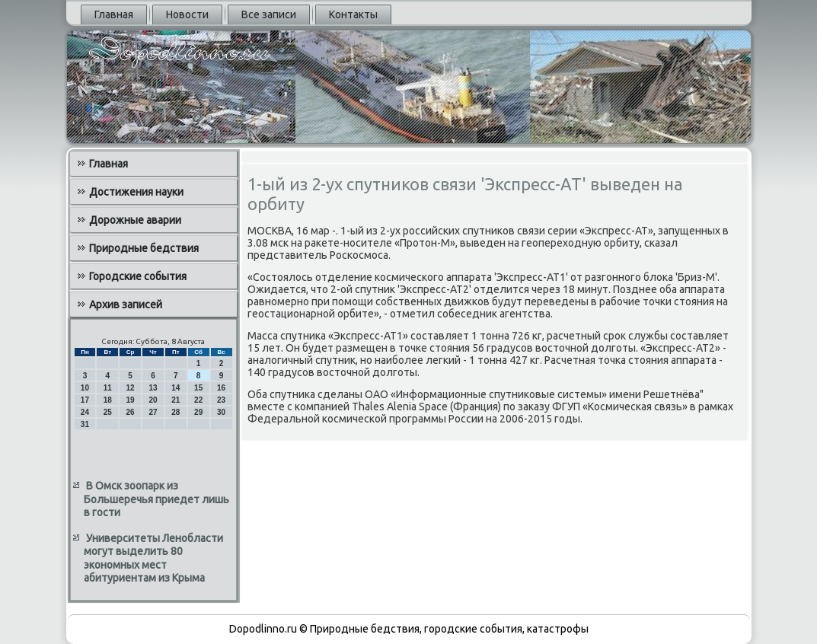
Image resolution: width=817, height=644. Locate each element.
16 (221, 388)
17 (85, 400)
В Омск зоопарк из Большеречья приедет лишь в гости (156, 499)
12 (131, 388)
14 (176, 388)
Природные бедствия (144, 248)
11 (108, 388)
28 (176, 412)
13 (153, 388)
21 (176, 400)
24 (85, 412)
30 (221, 412)
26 (131, 412)
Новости (187, 14)
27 (153, 412)
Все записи (269, 14)
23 (221, 400)
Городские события (138, 276)
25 (108, 412)
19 (131, 400)
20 (153, 400)
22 (198, 400)
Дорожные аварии (135, 220)
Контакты (353, 14)
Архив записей (126, 304)
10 (85, 388)
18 (108, 400)
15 (198, 388)
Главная (114, 14)
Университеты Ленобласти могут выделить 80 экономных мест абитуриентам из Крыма (153, 558)
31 (85, 424)
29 (198, 412)
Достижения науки (136, 192)
